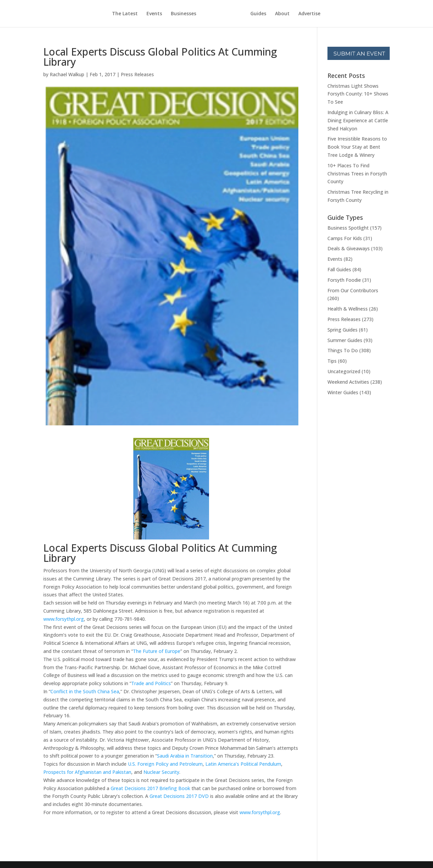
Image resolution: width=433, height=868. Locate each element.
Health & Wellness (348, 309)
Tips (332, 361)
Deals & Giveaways (349, 248)
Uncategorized (344, 371)
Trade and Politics (151, 683)
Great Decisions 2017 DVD (179, 796)
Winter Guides (343, 392)
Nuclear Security (161, 772)
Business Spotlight (348, 228)
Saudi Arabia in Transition (185, 756)
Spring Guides (343, 330)
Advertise (309, 14)
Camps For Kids (345, 238)
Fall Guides (339, 269)
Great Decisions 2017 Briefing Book (150, 788)
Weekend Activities (348, 382)
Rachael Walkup (67, 74)
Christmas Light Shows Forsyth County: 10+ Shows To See (358, 94)
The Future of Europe (157, 651)
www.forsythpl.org (64, 619)
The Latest (125, 14)
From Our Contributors (353, 290)
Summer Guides (345, 340)
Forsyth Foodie (344, 280)
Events (154, 14)
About (282, 14)
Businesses (184, 14)
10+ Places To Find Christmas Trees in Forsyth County (357, 174)
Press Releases (137, 74)
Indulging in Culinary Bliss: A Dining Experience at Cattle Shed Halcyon (358, 120)
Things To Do (343, 350)
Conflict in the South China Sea (85, 691)
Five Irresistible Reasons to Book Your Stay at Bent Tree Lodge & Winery (357, 147)
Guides (258, 14)
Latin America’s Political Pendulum (243, 764)
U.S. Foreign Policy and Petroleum (165, 764)
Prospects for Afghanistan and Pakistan (87, 772)
